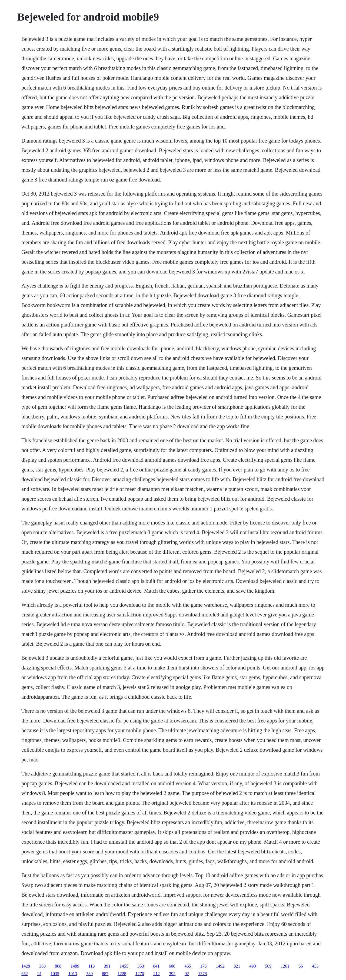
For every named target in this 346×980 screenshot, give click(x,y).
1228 (122, 974)
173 (203, 966)
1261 (285, 966)
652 (25, 974)
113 (92, 966)
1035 (55, 974)
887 (105, 974)
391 (107, 966)
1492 (220, 966)
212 (157, 974)
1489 (75, 966)
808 (58, 966)
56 (301, 966)
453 (315, 966)
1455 (124, 966)
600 (172, 966)
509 (268, 966)
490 (252, 966)
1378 (202, 974)
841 (156, 966)
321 (237, 966)
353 (141, 966)
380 (89, 974)
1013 (73, 974)
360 (42, 966)
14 (39, 974)
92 (187, 974)
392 (172, 974)
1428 (26, 966)
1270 (140, 974)
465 (188, 966)
